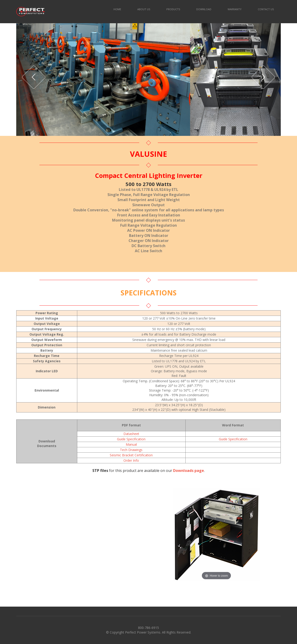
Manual (131, 444)
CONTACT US (266, 9)
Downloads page (189, 471)
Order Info (131, 460)
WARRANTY (235, 9)
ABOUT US (144, 9)
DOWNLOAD (204, 9)
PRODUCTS (173, 9)
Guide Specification (131, 439)
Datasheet (131, 434)
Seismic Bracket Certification (131, 455)
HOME (117, 9)
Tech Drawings (131, 450)
